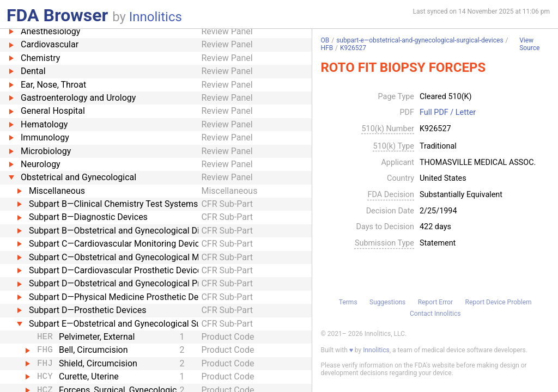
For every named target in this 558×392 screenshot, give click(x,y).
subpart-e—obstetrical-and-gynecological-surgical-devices (420, 40)
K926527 (353, 48)
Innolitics (156, 17)
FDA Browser (57, 15)
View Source (529, 44)
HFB (327, 48)
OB (325, 40)
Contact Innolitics (435, 314)
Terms (348, 302)
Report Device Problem (499, 302)
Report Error (435, 302)
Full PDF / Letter (448, 113)
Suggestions (387, 302)
